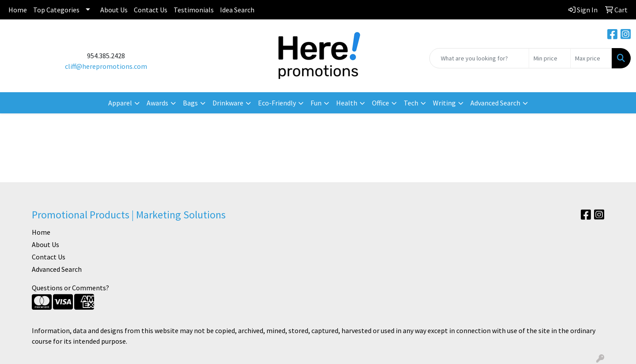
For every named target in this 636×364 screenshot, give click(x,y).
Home (18, 10)
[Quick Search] (479, 58)
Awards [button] (157, 103)
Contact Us (151, 10)
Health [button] (347, 103)
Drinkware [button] (228, 103)
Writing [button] (444, 103)
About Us (114, 10)
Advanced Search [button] (495, 103)
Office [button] (380, 103)
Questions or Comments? (70, 288)
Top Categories (56, 10)
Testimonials (194, 10)
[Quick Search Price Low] (550, 58)
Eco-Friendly (277, 103)
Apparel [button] (120, 103)
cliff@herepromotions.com (106, 66)
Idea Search (237, 10)
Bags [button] (190, 103)
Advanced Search (57, 269)
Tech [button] (411, 103)
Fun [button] (316, 103)
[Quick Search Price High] (591, 58)
